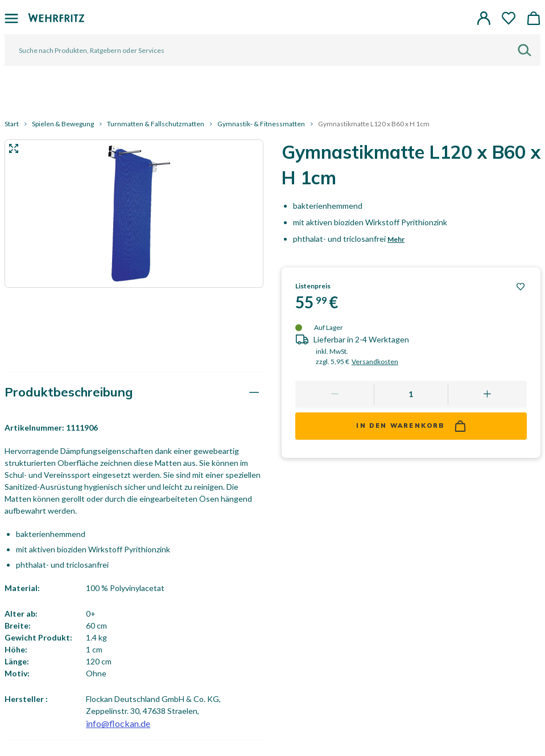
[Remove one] (335, 394)
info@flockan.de (118, 723)
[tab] (134, 392)
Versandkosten (375, 362)
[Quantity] (411, 394)
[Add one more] (487, 394)
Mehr (396, 239)
